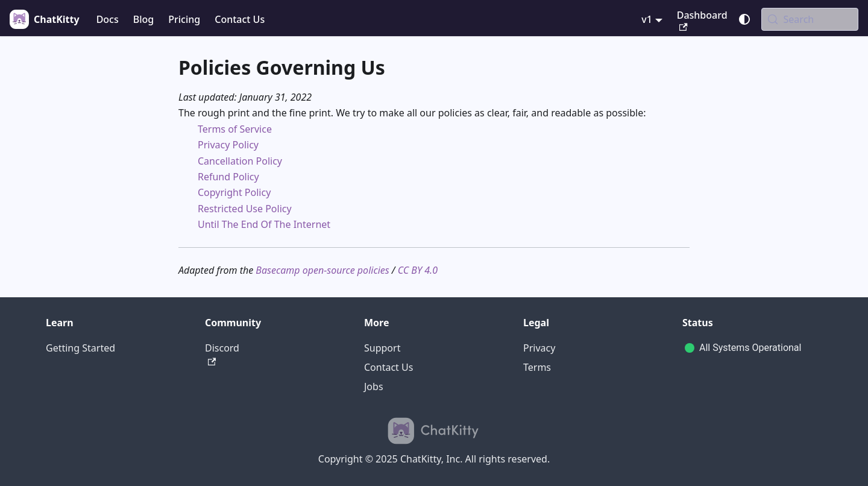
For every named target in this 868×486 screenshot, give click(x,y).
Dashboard (702, 20)
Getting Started (80, 348)
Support (382, 348)
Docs (108, 19)
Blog (143, 19)
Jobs (374, 387)
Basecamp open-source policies (322, 270)
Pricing (184, 19)
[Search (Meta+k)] (810, 19)
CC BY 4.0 (418, 270)
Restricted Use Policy (245, 209)
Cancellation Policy (240, 161)
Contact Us (240, 19)
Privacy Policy (228, 145)
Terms (537, 367)
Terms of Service (235, 129)
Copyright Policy (234, 192)
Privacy (539, 348)
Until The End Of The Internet (264, 224)
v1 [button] (647, 19)
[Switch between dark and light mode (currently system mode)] (744, 19)
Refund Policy (228, 177)
